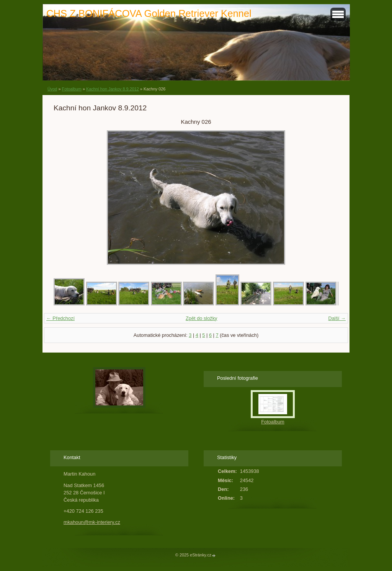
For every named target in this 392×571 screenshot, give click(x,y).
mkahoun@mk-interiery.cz (92, 522)
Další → (337, 318)
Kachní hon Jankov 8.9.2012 (113, 89)
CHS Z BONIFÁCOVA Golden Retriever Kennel (149, 13)
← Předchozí (60, 318)
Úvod (52, 89)
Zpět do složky (202, 318)
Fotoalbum (71, 89)
